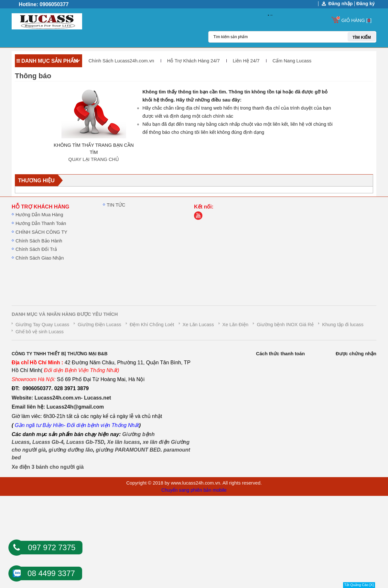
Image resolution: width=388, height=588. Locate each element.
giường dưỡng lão (71, 450)
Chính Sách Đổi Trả (36, 249)
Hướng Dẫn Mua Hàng (39, 215)
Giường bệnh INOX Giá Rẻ (285, 325)
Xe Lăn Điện (236, 325)
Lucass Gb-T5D (85, 442)
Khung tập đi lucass (343, 325)
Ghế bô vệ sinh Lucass (40, 332)
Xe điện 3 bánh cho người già (48, 467)
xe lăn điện (156, 442)
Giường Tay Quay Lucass (42, 325)
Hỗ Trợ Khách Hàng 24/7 (194, 61)
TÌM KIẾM (362, 37)
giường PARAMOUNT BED (128, 450)
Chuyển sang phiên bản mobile (194, 490)
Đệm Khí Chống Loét (152, 325)
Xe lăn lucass (123, 442)
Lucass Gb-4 (48, 442)
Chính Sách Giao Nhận (40, 258)
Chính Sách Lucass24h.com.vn (121, 61)
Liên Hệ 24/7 (246, 61)
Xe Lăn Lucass (198, 325)
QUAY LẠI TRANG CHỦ (94, 159)
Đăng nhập (340, 4)
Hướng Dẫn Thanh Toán (41, 223)
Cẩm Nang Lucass (292, 61)
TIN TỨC (116, 205)
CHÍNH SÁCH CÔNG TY (41, 232)
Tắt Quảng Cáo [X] (359, 585)
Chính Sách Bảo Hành (39, 241)
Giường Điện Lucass (99, 325)
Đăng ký (366, 4)
